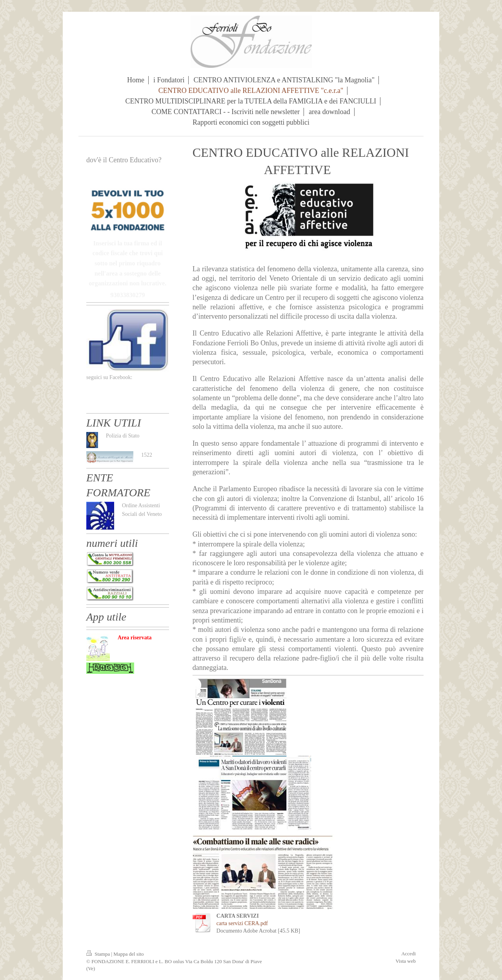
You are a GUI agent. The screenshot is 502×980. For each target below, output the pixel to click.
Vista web (406, 961)
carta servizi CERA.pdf (242, 923)
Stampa (99, 954)
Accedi (408, 954)
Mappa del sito (128, 954)
